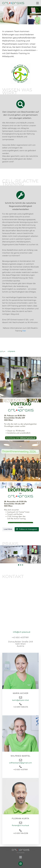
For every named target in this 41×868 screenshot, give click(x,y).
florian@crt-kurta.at (20, 825)
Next (38, 556)
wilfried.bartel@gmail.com (20, 763)
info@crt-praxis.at (22, 632)
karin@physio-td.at (20, 700)
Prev (3, 556)
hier (24, 331)
